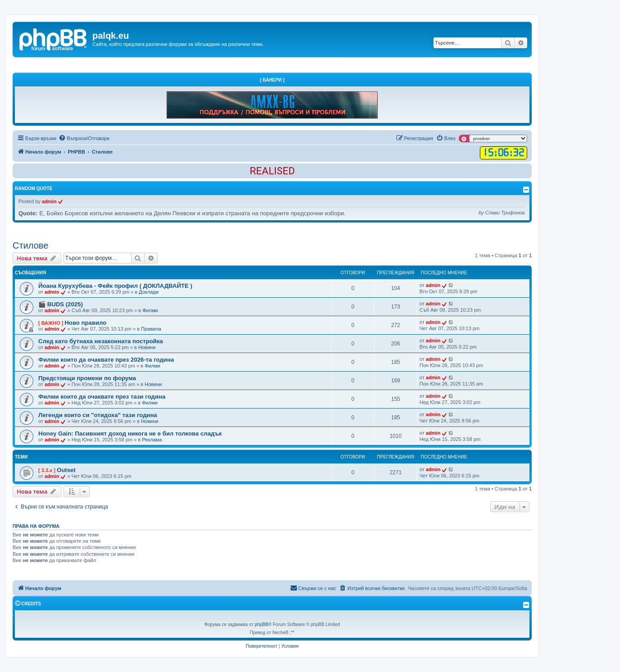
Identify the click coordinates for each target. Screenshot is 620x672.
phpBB (261, 624)
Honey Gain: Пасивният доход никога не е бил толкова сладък (130, 434)
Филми (150, 310)
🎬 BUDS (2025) (61, 304)
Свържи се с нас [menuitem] (313, 588)
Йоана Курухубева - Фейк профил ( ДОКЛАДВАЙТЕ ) (115, 286)
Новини (147, 347)
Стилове (30, 245)
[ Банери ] (272, 80)
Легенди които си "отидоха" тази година (98, 415)
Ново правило (85, 323)
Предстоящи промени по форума (87, 378)
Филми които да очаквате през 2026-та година (106, 360)
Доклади (149, 292)
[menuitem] (84, 138)
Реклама (152, 440)
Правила (151, 329)
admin (49, 201)
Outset (66, 470)
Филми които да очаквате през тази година (102, 397)
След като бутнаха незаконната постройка (101, 341)
